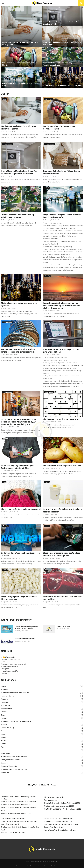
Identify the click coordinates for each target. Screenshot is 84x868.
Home (18, 866)
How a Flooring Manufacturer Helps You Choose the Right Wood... (62, 23)
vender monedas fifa (10, 666)
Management (6, 753)
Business (5, 188)
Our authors (38, 866)
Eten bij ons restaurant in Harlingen (13, 818)
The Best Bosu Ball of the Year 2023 (14, 833)
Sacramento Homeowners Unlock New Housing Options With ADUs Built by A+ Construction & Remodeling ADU (19, 422)
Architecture (6, 705)
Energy (4, 715)
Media (4, 99)
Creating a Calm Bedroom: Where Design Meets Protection (62, 44)
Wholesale (5, 773)
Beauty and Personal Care (10, 760)
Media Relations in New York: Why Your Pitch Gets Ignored (20, 44)
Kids (3, 750)
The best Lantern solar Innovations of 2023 (59, 806)
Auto (3, 747)
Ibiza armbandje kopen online (25, 639)
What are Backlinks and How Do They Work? (16, 813)
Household (5, 702)
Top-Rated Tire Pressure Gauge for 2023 (58, 821)
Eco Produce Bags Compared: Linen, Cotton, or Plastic (21, 64)
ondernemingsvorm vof (13, 662)
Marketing (47, 276)
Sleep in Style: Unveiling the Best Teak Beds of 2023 (62, 803)
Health (3, 744)
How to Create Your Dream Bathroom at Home (60, 830)
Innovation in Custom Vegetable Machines (62, 465)
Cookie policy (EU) (27, 866)
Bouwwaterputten (63, 626)
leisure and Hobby (49, 392)
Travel (3, 741)
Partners (46, 866)
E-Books (4, 725)
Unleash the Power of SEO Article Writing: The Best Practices (26, 627)
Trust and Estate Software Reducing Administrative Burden (58, 64)
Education (5, 763)
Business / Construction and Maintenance (16, 721)
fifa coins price (10, 657)
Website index (55, 866)
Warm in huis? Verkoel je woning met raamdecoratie (19, 802)
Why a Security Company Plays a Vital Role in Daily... (20, 84)
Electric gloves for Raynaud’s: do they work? (21, 509)
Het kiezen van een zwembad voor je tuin (58, 818)
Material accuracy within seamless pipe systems (62, 86)
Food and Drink (49, 99)
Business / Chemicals (9, 766)
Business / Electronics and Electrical (14, 769)
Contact (64, 866)
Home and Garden (7, 144)
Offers (4, 482)
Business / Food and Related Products (15, 693)
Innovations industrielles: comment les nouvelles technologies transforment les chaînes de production (61, 306)
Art (2, 731)
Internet (4, 718)
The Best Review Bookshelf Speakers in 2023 (17, 805)
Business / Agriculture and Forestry (14, 757)
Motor (3, 734)
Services (47, 188)
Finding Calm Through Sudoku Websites (61, 419)
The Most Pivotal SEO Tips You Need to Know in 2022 (62, 809)
